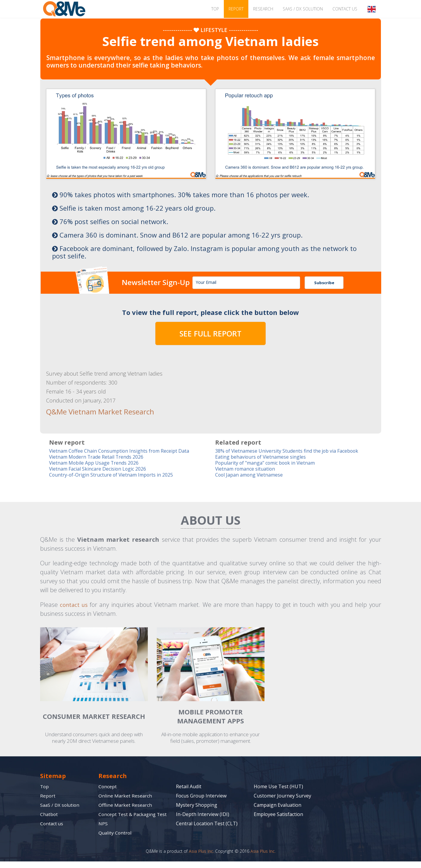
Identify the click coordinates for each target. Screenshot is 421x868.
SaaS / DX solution (303, 9)
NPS (103, 830)
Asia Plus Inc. (201, 858)
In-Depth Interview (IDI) (203, 815)
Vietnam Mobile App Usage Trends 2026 (97, 463)
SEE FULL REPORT (210, 333)
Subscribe (324, 283)
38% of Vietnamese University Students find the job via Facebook (291, 450)
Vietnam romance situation (247, 469)
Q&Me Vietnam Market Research (95, 411)
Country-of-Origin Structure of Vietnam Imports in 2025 (115, 476)
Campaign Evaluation (278, 806)
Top (45, 787)
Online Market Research (126, 797)
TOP (215, 9)
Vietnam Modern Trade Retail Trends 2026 (100, 457)
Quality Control (115, 839)
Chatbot (49, 815)
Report (236, 9)
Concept (108, 787)
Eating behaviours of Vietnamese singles (263, 457)
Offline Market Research (126, 806)
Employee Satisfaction (278, 815)
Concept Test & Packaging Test (128, 818)
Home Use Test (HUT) (278, 787)
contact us (75, 606)
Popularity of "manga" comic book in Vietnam (269, 463)
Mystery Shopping (197, 806)
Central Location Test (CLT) (207, 824)
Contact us (345, 9)
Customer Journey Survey (282, 797)
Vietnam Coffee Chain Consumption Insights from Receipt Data (123, 450)
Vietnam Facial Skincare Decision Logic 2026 (101, 469)
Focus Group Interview (201, 797)
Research (263, 9)
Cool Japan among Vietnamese (251, 476)
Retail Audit (189, 787)
